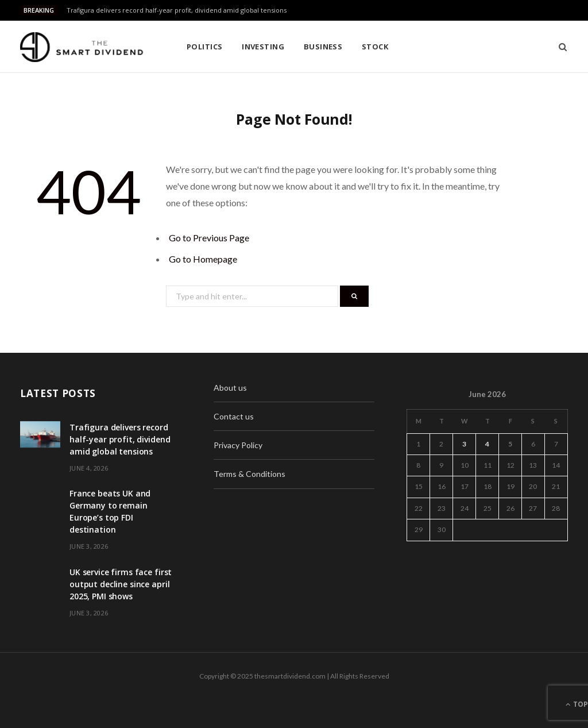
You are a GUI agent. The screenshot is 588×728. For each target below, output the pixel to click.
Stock (375, 47)
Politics (205, 47)
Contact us (234, 416)
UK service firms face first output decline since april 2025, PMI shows (121, 584)
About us (230, 388)
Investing (263, 47)
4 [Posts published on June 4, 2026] (487, 444)
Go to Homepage (203, 259)
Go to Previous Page (209, 238)
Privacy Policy (238, 445)
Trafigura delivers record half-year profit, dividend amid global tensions (177, 10)
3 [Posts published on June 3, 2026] (464, 444)
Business (323, 47)
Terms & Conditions (249, 474)
